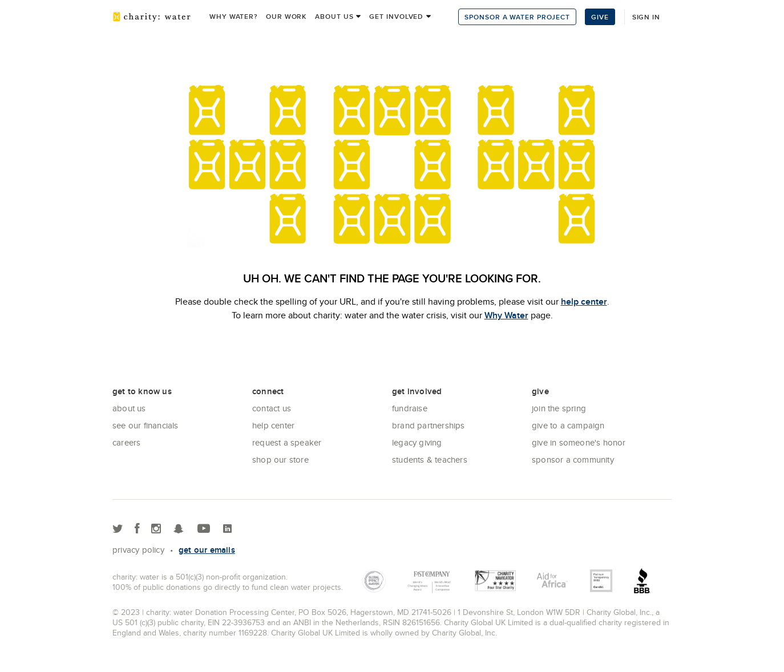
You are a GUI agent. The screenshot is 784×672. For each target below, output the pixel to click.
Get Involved (396, 16)
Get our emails (207, 550)
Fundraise (410, 408)
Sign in (646, 17)
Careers (126, 442)
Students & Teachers (430, 460)
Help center (273, 425)
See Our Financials (146, 425)
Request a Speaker (287, 442)
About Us (129, 408)
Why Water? (233, 16)
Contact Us (272, 408)
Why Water (506, 315)
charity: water (152, 17)
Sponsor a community (573, 460)
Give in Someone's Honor (579, 442)
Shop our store (280, 460)
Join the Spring (559, 408)
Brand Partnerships (429, 425)
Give (600, 17)
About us (334, 16)
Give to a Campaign (568, 425)
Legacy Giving (417, 442)
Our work (286, 16)
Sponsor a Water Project (517, 17)
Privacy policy (138, 550)
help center (584, 301)
